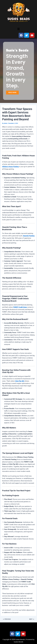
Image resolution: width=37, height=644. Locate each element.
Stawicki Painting (29, 236)
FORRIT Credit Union (20, 307)
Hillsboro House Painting (10, 167)
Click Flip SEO (20, 381)
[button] (18, 29)
